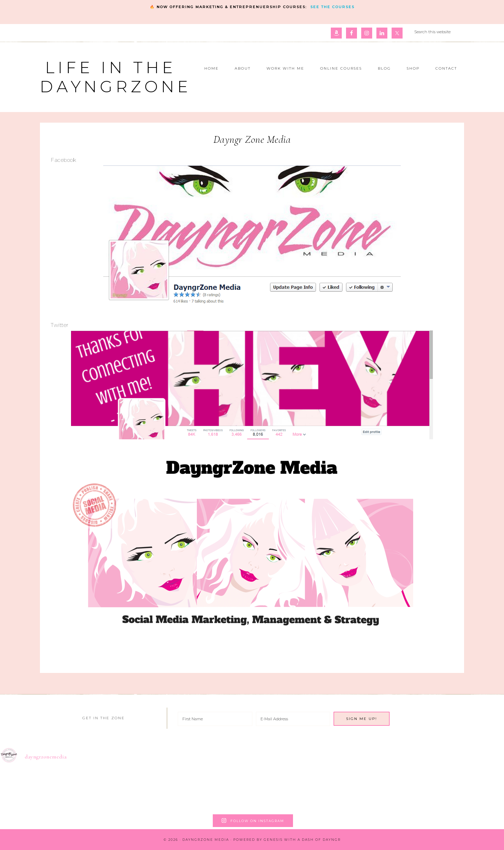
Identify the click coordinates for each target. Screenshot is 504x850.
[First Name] (215, 719)
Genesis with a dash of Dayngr (302, 840)
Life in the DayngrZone (116, 77)
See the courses (332, 7)
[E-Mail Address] (293, 719)
